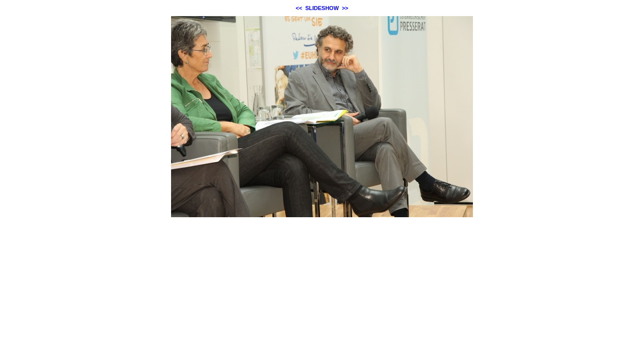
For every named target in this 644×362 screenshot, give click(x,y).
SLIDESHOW (322, 8)
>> (345, 8)
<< (299, 8)
